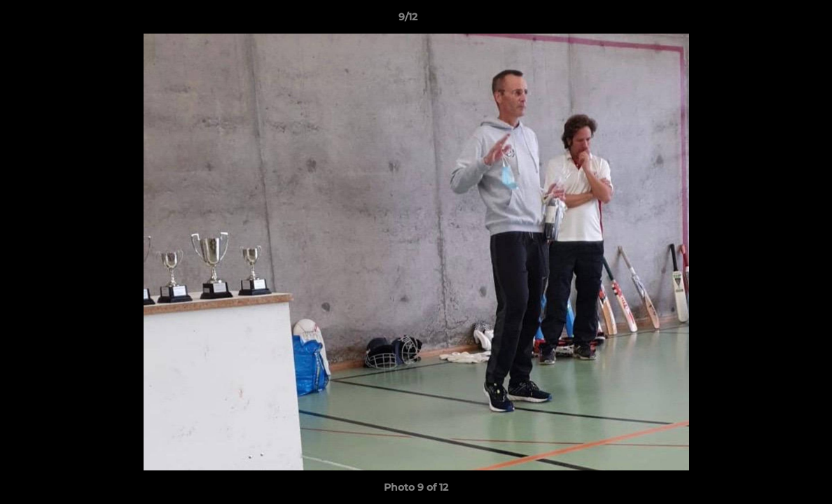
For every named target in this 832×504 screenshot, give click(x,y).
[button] (773, 20)
